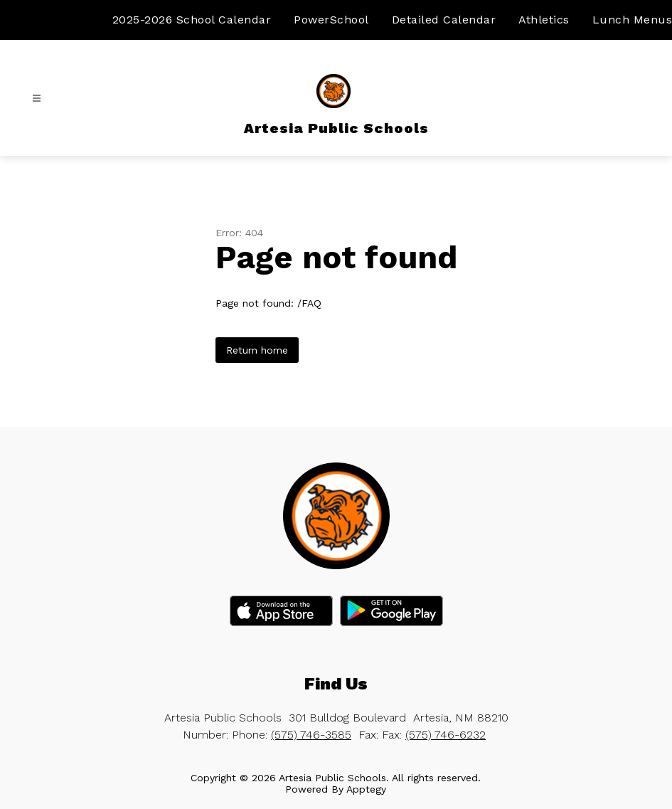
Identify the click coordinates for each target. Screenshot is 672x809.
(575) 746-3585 (311, 735)
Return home (257, 350)
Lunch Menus (633, 20)
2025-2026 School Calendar (192, 20)
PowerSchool (331, 20)
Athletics (544, 20)
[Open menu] (37, 99)
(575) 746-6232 (446, 735)
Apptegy (366, 789)
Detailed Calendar (444, 20)
